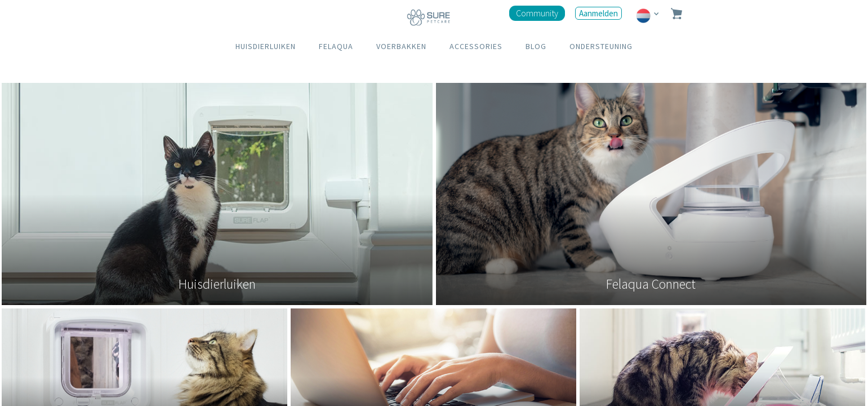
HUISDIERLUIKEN (266, 46)
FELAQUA (336, 46)
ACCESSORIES (476, 46)
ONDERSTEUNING (601, 46)
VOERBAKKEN (401, 46)
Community (537, 13)
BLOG (536, 46)
